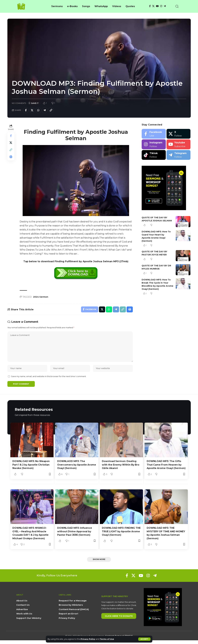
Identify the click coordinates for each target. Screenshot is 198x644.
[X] (153, 6)
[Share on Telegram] (45, 110)
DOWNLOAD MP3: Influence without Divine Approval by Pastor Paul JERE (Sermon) (75, 535)
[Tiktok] (154, 155)
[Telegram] (165, 6)
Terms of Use (107, 639)
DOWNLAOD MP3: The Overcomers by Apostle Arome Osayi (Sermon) (72, 465)
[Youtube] (179, 145)
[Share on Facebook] (26, 110)
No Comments (19, 103)
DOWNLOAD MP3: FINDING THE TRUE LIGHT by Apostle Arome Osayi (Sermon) (119, 535)
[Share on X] (32, 110)
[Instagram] (161, 6)
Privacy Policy (88, 639)
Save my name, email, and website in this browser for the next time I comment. (49, 377)
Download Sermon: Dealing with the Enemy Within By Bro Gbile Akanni (121, 465)
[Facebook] (150, 6)
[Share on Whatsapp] (39, 110)
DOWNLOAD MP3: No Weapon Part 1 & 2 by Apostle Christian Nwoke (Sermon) (31, 465)
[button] (144, 639)
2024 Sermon (41, 297)
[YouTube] (157, 6)
